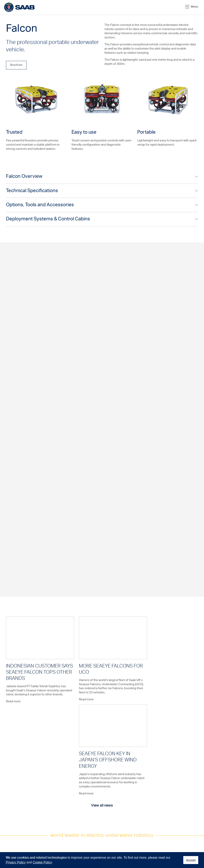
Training (62, 784)
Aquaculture (13, 800)
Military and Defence (12, 834)
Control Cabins (40, 797)
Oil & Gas (11, 775)
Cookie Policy (42, 862)
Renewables (12, 779)
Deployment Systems (39, 791)
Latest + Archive (120, 775)
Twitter (116, 804)
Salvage (10, 788)
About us (90, 775)
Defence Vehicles (42, 801)
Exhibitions (90, 779)
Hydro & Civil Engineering (13, 794)
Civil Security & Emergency (14, 827)
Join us (115, 789)
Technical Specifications (32, 191)
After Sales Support (69, 779)
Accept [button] (191, 860)
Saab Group (91, 799)
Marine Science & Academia (15, 806)
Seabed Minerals (15, 812)
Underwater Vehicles (39, 776)
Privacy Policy (16, 862)
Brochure (16, 65)
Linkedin (117, 809)
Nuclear (10, 816)
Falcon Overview (24, 177)
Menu (192, 7)
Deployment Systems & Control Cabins (48, 220)
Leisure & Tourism (15, 821)
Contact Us (64, 799)
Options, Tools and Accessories (40, 205)
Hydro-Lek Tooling (42, 806)
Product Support (67, 775)
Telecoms (11, 784)
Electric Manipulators (39, 783)
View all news (102, 718)
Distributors (64, 803)
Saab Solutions (93, 794)
